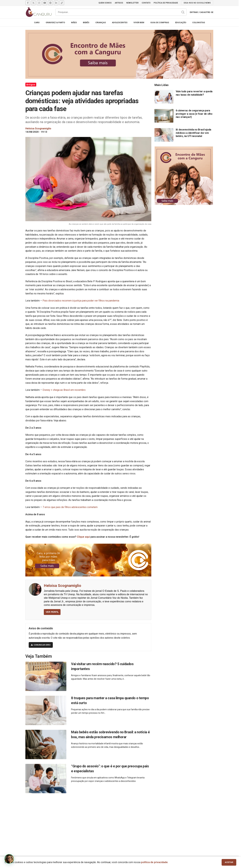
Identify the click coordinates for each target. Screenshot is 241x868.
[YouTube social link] (45, 3)
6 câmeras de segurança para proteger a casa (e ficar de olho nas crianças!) (194, 114)
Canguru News (34, 862)
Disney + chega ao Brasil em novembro (64, 390)
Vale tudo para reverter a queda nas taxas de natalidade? (194, 93)
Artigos (31, 85)
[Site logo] (39, 12)
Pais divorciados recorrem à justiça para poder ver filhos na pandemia (81, 301)
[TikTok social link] (62, 3)
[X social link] (33, 3)
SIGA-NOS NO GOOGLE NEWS (197, 3)
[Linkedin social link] (56, 3)
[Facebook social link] (28, 3)
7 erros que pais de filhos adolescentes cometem (70, 507)
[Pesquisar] (121, 12)
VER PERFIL (52, 612)
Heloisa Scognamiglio (62, 586)
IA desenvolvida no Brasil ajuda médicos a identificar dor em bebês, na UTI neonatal (193, 133)
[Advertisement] (119, 821)
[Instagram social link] (39, 3)
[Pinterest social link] (50, 3)
